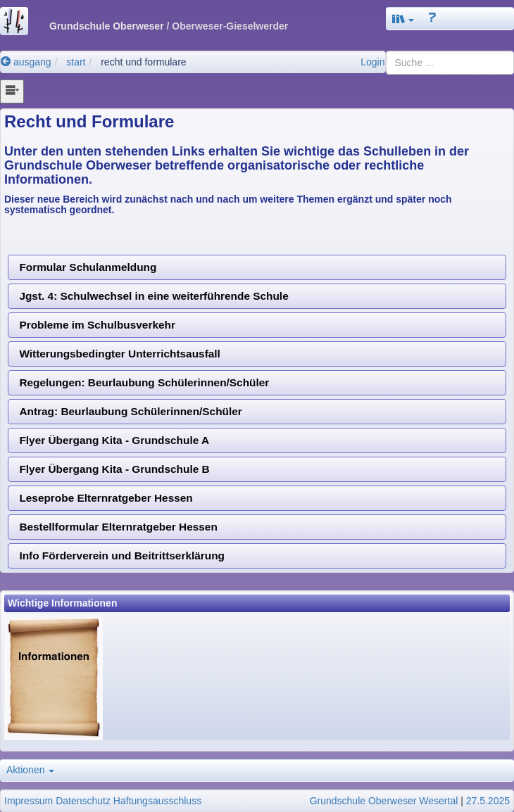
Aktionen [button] (30, 770)
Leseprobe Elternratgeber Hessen (106, 498)
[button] (403, 19)
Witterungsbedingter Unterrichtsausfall (119, 354)
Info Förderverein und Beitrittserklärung (122, 556)
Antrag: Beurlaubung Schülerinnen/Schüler (130, 411)
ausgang (26, 62)
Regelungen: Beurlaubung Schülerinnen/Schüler (144, 382)
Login (372, 62)
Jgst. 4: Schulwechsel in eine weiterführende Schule (153, 296)
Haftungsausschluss (157, 801)
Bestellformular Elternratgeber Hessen (118, 527)
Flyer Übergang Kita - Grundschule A (114, 440)
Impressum (29, 801)
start (76, 62)
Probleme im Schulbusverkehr (97, 325)
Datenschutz (83, 801)
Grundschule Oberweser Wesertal (384, 801)
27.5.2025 (488, 801)
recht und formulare (143, 62)
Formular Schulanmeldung (88, 267)
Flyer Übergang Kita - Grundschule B (114, 469)
